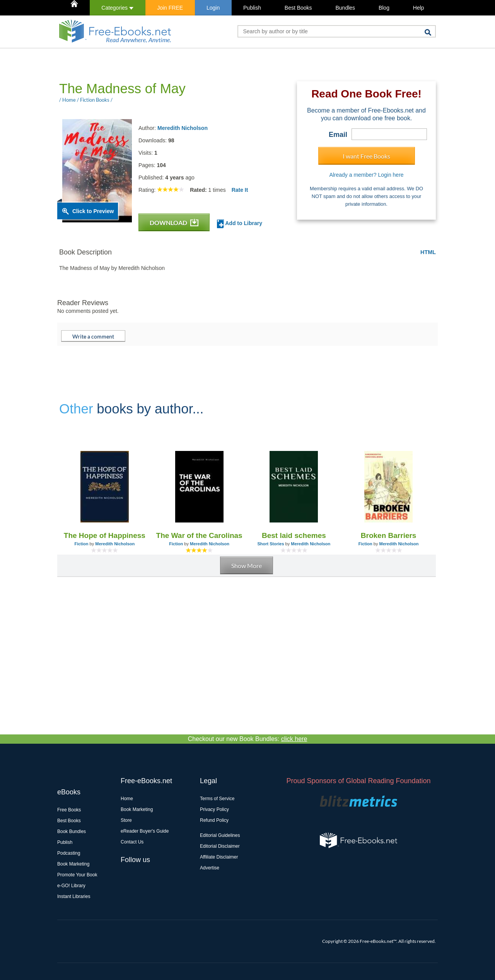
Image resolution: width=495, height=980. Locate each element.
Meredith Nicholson (183, 128)
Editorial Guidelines (220, 835)
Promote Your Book (77, 875)
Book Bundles (72, 831)
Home (127, 799)
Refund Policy (214, 820)
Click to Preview (93, 211)
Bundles (345, 8)
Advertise (210, 868)
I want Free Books (366, 156)
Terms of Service (217, 799)
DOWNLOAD (174, 223)
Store (126, 820)
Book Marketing (73, 864)
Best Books (298, 8)
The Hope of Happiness (105, 535)
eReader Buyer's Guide (145, 831)
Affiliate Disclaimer (219, 857)
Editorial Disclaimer (220, 846)
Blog (384, 8)
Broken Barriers (389, 535)
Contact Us (132, 842)
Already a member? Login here (366, 175)
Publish (252, 8)
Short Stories (271, 544)
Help (419, 8)
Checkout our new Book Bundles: (248, 739)
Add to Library (240, 224)
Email (338, 135)
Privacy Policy (214, 809)
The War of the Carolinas (199, 535)
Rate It (240, 190)
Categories (117, 8)
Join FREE (170, 8)
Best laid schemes (294, 535)
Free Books (69, 810)
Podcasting (69, 853)
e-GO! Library (71, 886)
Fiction (81, 544)
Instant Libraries (74, 896)
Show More (247, 566)
